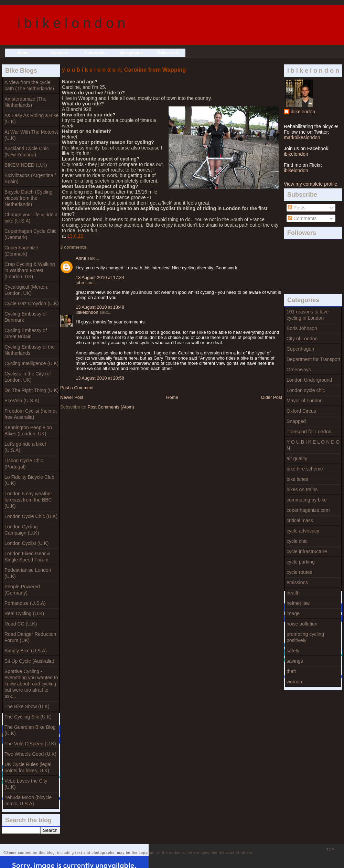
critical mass (300, 520)
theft (291, 671)
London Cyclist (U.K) (26, 543)
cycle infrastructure (307, 551)
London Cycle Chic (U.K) (31, 516)
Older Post (272, 397)
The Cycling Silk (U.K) (28, 717)
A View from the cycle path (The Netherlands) (29, 85)
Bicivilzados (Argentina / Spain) (30, 178)
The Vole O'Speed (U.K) (30, 744)
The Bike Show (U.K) (27, 706)
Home (23, 53)
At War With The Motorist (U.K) (31, 135)
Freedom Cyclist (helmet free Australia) (31, 414)
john (80, 283)
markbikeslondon (302, 137)
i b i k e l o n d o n (71, 23)
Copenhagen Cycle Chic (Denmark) (30, 234)
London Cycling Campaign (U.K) (22, 530)
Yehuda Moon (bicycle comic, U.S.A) (28, 800)
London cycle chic (306, 390)
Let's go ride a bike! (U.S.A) (25, 447)
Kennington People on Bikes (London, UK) (28, 431)
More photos (131, 53)
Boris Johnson (302, 328)
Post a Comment (77, 388)
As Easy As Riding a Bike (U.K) (31, 118)
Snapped (296, 421)
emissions (297, 582)
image (293, 613)
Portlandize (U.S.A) (25, 603)
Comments (302, 218)
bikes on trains (302, 489)
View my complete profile (310, 184)
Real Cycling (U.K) (24, 613)
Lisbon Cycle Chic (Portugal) (24, 464)
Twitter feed (167, 53)
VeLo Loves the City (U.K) (26, 784)
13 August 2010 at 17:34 (100, 277)
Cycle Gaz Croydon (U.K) (32, 303)
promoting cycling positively (305, 637)
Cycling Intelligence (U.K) (31, 363)
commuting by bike (307, 500)
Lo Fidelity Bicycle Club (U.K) (29, 480)
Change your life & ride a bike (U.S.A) (31, 218)
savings (295, 661)
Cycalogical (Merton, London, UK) (26, 290)
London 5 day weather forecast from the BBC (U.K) (28, 500)
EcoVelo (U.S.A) (22, 401)
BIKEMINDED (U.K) (26, 165)
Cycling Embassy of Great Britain (26, 333)
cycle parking (301, 562)
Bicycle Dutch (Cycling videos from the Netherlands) (28, 198)
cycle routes (299, 572)
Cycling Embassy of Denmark (26, 317)
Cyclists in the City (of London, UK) (28, 377)
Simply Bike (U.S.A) (26, 651)
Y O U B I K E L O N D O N (313, 445)
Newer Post (72, 397)
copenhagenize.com (308, 510)
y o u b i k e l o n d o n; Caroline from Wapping (124, 70)
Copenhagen (300, 349)
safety (293, 651)
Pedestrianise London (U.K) (28, 573)
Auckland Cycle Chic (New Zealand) (26, 152)
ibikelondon (303, 112)
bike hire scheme (305, 469)
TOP (330, 850)
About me (59, 53)
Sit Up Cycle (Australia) (29, 661)
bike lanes (297, 479)
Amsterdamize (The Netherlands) (25, 102)
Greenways (299, 370)
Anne (81, 258)
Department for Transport (313, 359)
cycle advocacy (303, 531)
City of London (302, 339)
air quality (297, 458)
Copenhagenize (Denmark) (21, 251)
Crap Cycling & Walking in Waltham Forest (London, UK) (30, 270)
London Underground (309, 380)
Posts (297, 208)
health (293, 593)
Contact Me (95, 53)
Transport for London (309, 432)
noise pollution (302, 624)
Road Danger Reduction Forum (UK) (30, 637)
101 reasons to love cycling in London (308, 315)
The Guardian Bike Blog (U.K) (30, 730)
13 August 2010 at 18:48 (100, 307)
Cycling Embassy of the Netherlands (30, 350)
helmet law (298, 603)
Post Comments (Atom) (111, 407)
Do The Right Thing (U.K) (31, 390)
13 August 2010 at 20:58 (100, 378)
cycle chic (297, 541)
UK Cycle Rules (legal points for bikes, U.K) (28, 767)
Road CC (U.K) (21, 624)
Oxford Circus (301, 411)
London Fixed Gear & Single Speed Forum (27, 557)
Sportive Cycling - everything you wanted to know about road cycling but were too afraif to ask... (31, 684)
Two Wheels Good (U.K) (30, 754)
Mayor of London (305, 401)
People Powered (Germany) (22, 590)
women (294, 682)
